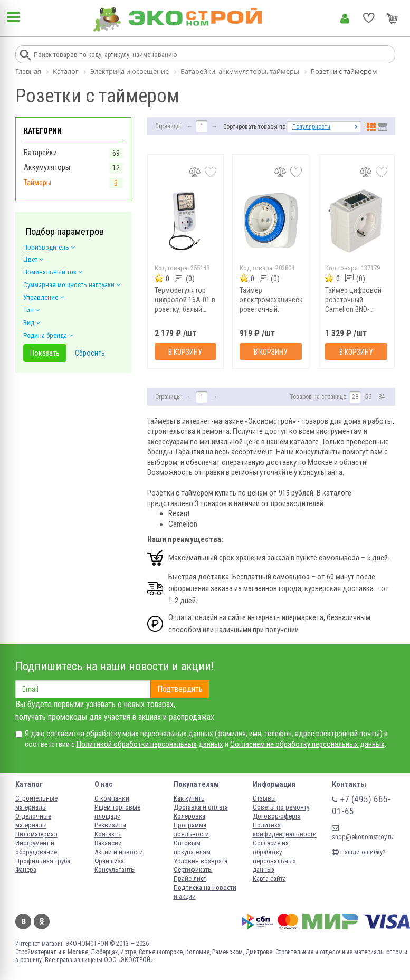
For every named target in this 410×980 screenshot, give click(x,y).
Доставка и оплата (201, 807)
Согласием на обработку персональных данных (307, 744)
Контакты (108, 834)
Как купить (189, 798)
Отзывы (264, 798)
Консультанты (115, 869)
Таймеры (37, 183)
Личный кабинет (345, 18)
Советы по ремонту (281, 807)
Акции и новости (119, 852)
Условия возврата (201, 861)
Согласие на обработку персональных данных (274, 857)
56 (368, 397)
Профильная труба (43, 861)
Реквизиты (110, 825)
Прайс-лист (190, 878)
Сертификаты (193, 869)
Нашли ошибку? (359, 852)
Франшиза (109, 861)
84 (382, 397)
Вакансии (108, 843)
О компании (112, 798)
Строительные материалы (36, 803)
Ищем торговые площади (117, 812)
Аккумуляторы (47, 167)
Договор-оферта (277, 816)
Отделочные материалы (33, 821)
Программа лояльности (191, 830)
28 (355, 397)
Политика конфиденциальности (285, 830)
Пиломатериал (36, 834)
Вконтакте (23, 921)
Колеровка (189, 816)
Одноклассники (42, 921)
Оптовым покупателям (192, 848)
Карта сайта (269, 878)
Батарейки (40, 153)
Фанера (26, 869)
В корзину (185, 352)
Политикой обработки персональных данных (150, 744)
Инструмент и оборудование (36, 848)
